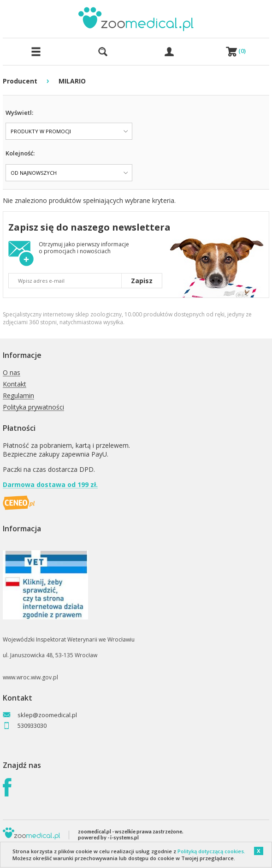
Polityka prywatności (33, 407)
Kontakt (15, 384)
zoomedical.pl (95, 831)
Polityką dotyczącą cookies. (211, 851)
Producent (20, 81)
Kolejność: (20, 153)
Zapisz (142, 281)
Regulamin (18, 396)
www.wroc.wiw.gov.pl (30, 677)
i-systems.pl (124, 837)
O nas (12, 373)
